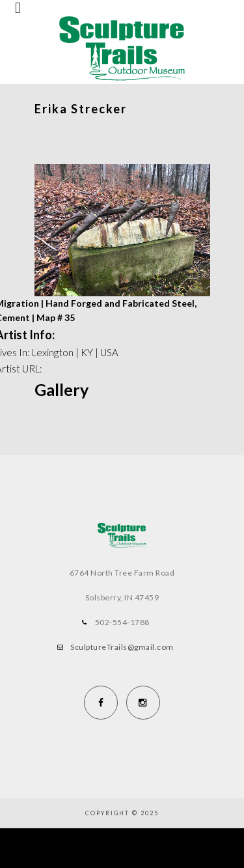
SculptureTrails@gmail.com (122, 647)
